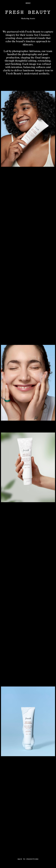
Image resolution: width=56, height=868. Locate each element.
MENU (28, 3)
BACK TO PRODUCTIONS (28, 859)
